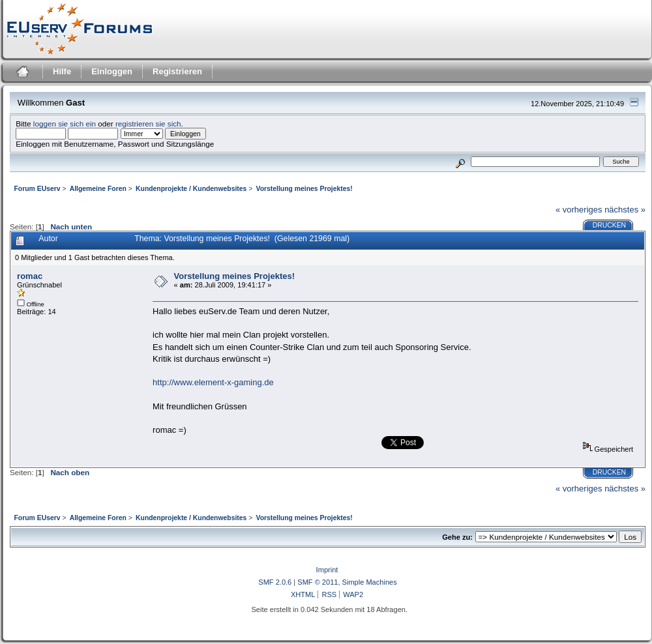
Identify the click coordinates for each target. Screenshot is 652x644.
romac (30, 276)
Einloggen (112, 71)
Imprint (327, 570)
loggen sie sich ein (65, 124)
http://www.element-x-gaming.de (213, 382)
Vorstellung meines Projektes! (234, 276)
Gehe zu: (457, 537)
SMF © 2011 (318, 582)
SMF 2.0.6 (275, 582)
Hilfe (62, 71)
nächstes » (625, 210)
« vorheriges (579, 210)
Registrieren (177, 71)
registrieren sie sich (148, 124)
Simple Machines (370, 582)
